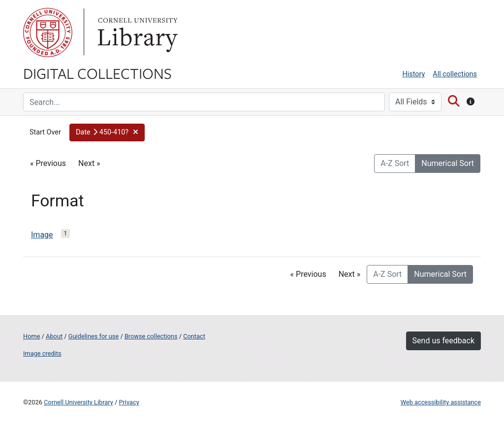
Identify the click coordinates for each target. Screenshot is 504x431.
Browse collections (151, 336)
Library (136, 33)
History (414, 74)
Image (42, 235)
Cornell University (48, 33)
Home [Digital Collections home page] (31, 336)
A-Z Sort (395, 163)
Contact (194, 336)
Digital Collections (97, 73)
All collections (455, 74)
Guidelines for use (94, 336)
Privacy (129, 402)
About (54, 336)
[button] (107, 133)
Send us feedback (443, 341)
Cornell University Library (79, 402)
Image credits (42, 353)
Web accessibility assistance (441, 402)
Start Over (45, 132)
